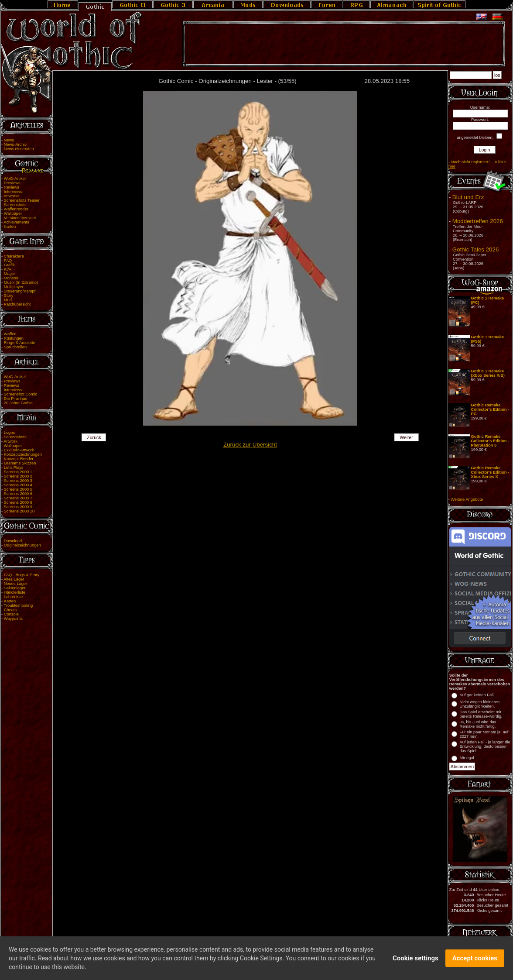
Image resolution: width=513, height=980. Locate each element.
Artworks (11, 196)
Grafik (9, 265)
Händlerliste (15, 592)
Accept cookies (475, 962)
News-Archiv (15, 144)
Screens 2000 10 (19, 511)
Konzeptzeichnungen (23, 454)
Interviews (13, 192)
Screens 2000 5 (18, 489)
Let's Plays (14, 468)
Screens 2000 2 (18, 476)
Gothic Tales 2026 (475, 249)
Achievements (16, 222)
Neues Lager (15, 584)
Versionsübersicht (20, 218)
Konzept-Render (19, 459)
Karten (10, 227)
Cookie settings (416, 962)
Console (11, 614)
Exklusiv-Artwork (19, 450)
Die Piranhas (15, 399)
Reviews (12, 187)
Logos (9, 433)
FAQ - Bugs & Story (22, 575)
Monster (11, 278)
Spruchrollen (15, 347)
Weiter (406, 437)
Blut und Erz (468, 197)
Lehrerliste (14, 597)
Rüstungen (14, 338)
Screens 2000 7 (18, 498)
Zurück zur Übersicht (250, 445)
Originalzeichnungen (22, 545)
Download (13, 541)
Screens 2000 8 (18, 502)
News (9, 140)
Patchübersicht (17, 304)
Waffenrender (16, 209)
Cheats (10, 610)
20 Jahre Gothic (18, 403)
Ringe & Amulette (20, 343)
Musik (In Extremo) (21, 282)
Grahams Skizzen (20, 463)
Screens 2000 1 (18, 472)
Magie (9, 274)
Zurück (94, 437)
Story (9, 296)
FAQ (8, 261)
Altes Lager (14, 579)
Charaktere (14, 256)
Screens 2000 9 (18, 507)
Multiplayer (14, 287)
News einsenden (19, 149)
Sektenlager (15, 588)
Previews (12, 183)
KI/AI (8, 269)
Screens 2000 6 (18, 494)
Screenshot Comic (21, 394)
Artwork (10, 441)
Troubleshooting (19, 605)
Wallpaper (13, 213)
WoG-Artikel (15, 179)
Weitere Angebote (467, 499)
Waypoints (13, 619)
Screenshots (15, 205)
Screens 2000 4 (18, 485)
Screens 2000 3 (18, 481)
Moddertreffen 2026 (478, 221)
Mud (8, 300)
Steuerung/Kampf (20, 291)
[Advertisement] (344, 44)
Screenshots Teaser (22, 200)
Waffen (10, 334)
